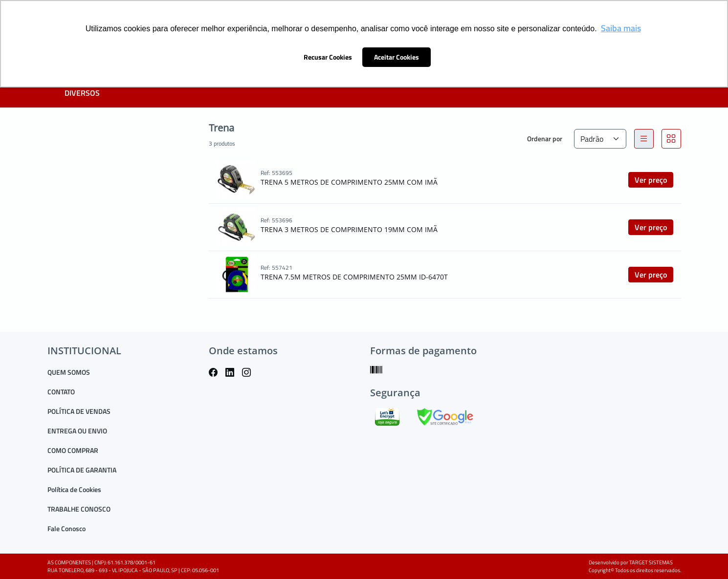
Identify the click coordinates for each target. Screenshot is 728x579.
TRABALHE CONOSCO (79, 509)
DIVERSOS (82, 93)
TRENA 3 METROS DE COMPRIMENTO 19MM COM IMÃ (349, 229)
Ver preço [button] (651, 180)
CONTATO (61, 392)
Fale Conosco (66, 528)
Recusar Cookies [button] (328, 57)
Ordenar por (545, 139)
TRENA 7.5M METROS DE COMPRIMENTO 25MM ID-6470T (354, 277)
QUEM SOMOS (69, 372)
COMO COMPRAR (73, 450)
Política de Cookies (74, 489)
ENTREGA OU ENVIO (77, 431)
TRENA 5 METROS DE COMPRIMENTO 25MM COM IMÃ (349, 182)
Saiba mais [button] (621, 28)
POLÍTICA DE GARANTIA (82, 470)
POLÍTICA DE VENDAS (79, 411)
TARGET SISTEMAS (651, 562)
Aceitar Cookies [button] (397, 57)
